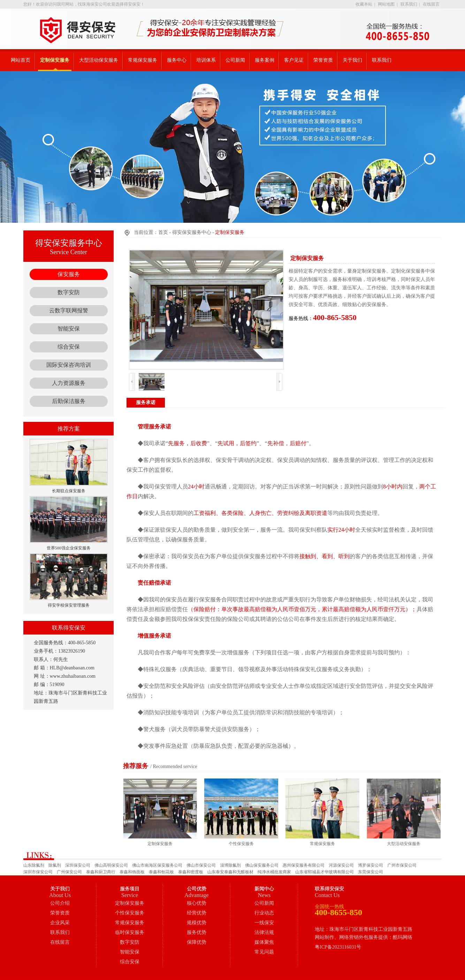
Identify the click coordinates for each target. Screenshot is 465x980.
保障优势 (197, 942)
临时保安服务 (130, 932)
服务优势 (197, 932)
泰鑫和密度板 (191, 872)
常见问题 (264, 952)
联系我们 (409, 4)
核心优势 (197, 903)
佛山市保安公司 (201, 865)
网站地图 (386, 4)
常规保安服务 (143, 60)
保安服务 (69, 274)
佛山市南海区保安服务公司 (157, 865)
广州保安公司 (69, 872)
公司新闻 (235, 60)
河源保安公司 (341, 865)
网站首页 (21, 60)
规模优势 (197, 923)
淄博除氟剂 (230, 865)
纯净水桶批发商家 (274, 872)
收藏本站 (364, 4)
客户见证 (294, 60)
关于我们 (352, 60)
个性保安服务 (130, 913)
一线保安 (264, 923)
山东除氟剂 (34, 865)
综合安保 (69, 347)
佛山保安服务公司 (262, 865)
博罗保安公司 (371, 865)
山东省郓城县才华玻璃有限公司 (325, 872)
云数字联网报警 (69, 310)
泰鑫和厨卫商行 (101, 872)
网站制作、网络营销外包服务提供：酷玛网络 (364, 937)
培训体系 (206, 60)
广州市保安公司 (402, 865)
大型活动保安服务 (99, 60)
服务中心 (177, 60)
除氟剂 (55, 865)
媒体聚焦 (264, 942)
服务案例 (265, 60)
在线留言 (431, 4)
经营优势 (197, 913)
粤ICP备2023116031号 (338, 947)
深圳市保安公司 (38, 872)
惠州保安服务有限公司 (304, 865)
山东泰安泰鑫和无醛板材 (230, 872)
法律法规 (264, 932)
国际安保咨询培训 (69, 365)
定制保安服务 (55, 60)
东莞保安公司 (371, 872)
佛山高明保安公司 (111, 865)
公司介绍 (60, 903)
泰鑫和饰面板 (132, 872)
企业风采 (60, 923)
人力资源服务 (69, 383)
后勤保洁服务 (69, 401)
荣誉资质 (323, 60)
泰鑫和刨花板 (161, 872)
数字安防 (69, 292)
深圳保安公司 (78, 865)
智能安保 (69, 329)
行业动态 (264, 913)
